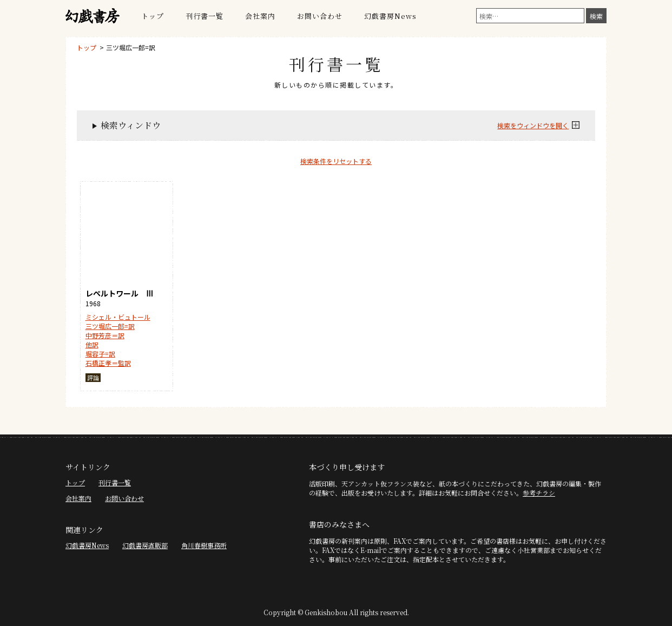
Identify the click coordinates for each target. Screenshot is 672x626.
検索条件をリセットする (336, 161)
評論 (93, 378)
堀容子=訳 (100, 354)
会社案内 (260, 16)
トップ (153, 16)
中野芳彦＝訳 (105, 335)
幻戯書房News (390, 16)
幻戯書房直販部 (145, 545)
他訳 (92, 344)
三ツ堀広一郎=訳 (131, 47)
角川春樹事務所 (204, 545)
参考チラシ (539, 493)
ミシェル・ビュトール (118, 317)
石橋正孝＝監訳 (108, 363)
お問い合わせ (320, 16)
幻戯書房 (93, 16)
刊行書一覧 (205, 16)
